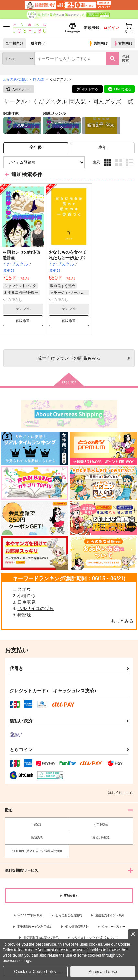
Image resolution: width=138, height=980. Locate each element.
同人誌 (38, 79)
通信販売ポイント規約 (110, 915)
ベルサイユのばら (36, 608)
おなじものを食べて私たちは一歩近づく (68, 255)
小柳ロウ (27, 596)
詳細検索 (125, 58)
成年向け (38, 43)
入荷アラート (18, 89)
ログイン (111, 28)
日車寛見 (27, 602)
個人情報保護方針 (77, 927)
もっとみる (122, 621)
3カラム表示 (107, 162)
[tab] (102, 148)
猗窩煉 (24, 615)
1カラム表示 (130, 162)
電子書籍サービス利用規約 (35, 927)
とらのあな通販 (15, 79)
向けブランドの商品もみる (69, 358)
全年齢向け (14, 43)
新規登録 (92, 28)
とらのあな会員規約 (69, 915)
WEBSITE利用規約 (30, 915)
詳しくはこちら (121, 793)
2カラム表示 (119, 162)
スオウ (24, 589)
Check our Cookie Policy (35, 972)
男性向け (98, 43)
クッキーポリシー (114, 927)
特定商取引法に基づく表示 (41, 938)
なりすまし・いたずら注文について (95, 938)
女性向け (123, 43)
